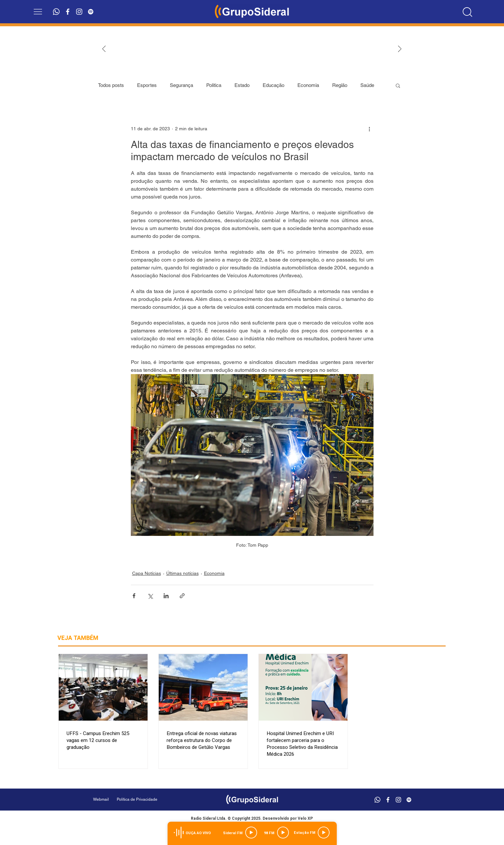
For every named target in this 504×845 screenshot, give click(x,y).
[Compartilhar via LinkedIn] (166, 596)
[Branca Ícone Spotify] (91, 12)
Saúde (367, 85)
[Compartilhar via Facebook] (134, 596)
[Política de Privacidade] (154, 800)
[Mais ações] (370, 129)
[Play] (251, 833)
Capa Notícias (147, 573)
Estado (242, 85)
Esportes (147, 85)
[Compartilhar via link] (182, 596)
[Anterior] (104, 49)
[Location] (467, 12)
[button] (38, 12)
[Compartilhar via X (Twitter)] (150, 596)
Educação (273, 85)
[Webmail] (101, 800)
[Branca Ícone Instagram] (79, 12)
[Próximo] (400, 49)
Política (214, 85)
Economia (308, 85)
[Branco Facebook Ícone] (68, 12)
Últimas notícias (182, 573)
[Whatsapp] (56, 12)
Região (340, 85)
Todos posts (111, 85)
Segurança (181, 85)
